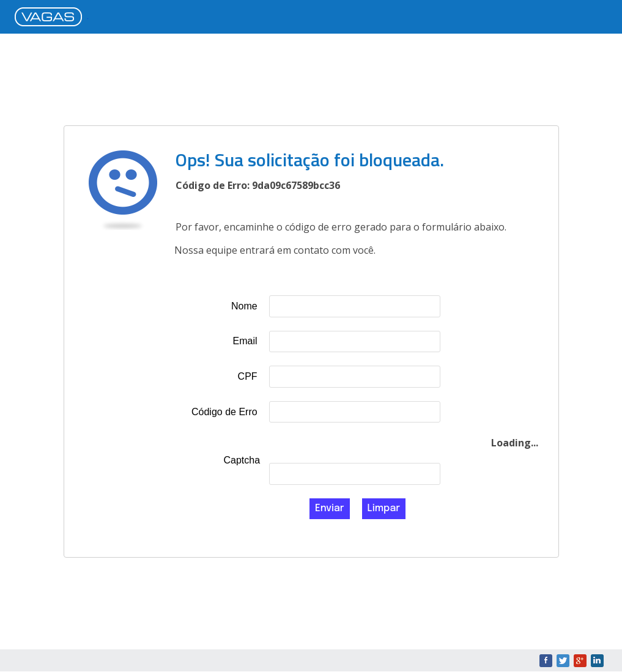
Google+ (580, 661)
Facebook (546, 661)
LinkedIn (597, 661)
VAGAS (51, 18)
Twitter (563, 661)
